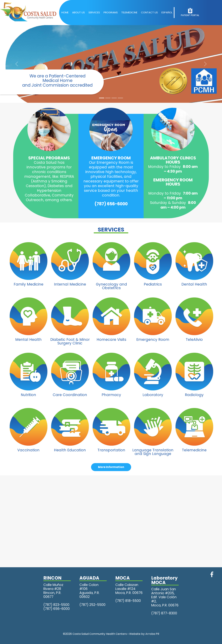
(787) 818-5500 (128, 601)
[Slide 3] (114, 98)
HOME (65, 12)
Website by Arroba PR (144, 634)
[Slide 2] (108, 98)
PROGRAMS (111, 12)
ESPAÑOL (167, 12)
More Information (111, 467)
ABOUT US (78, 12)
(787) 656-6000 (111, 204)
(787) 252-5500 (92, 605)
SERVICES (94, 12)
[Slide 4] (120, 98)
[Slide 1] (102, 98)
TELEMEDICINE (129, 12)
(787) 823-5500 (56, 605)
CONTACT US (149, 12)
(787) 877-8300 (164, 613)
